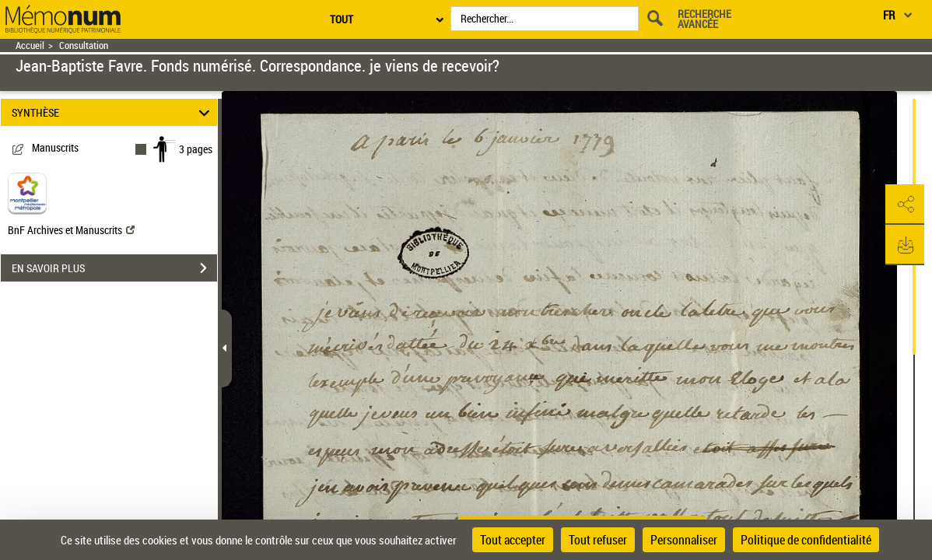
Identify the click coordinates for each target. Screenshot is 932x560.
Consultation (84, 45)
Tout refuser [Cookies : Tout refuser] (598, 540)
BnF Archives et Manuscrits (71, 230)
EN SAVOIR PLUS (114, 268)
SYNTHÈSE (113, 112)
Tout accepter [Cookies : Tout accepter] (513, 540)
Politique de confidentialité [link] (806, 540)
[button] (905, 205)
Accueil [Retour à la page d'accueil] (30, 45)
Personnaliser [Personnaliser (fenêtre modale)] (684, 540)
